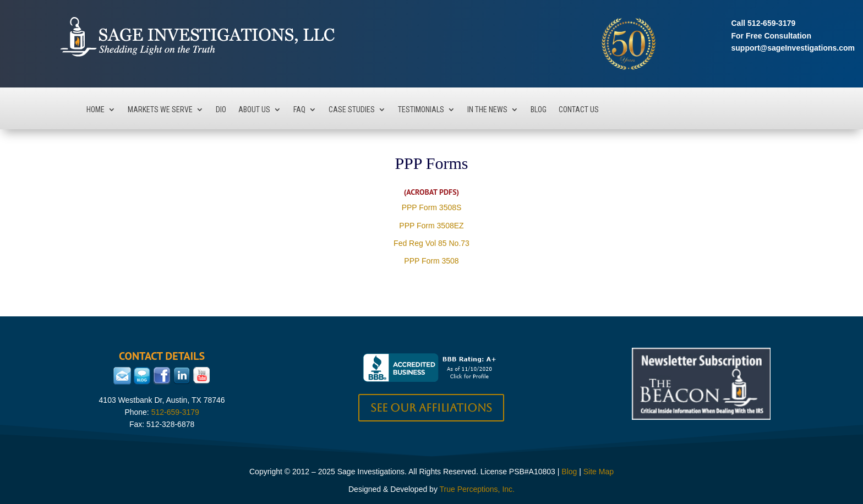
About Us (254, 110)
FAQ (299, 110)
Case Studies (352, 110)
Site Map (599, 472)
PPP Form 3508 (431, 261)
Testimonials (421, 110)
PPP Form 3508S (432, 207)
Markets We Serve (160, 110)
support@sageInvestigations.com (793, 48)
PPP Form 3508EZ (431, 226)
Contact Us (579, 110)
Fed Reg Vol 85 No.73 (431, 243)
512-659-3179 (771, 23)
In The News (487, 110)
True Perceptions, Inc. (477, 489)
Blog (539, 110)
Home (95, 110)
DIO (221, 110)
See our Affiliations (431, 408)
